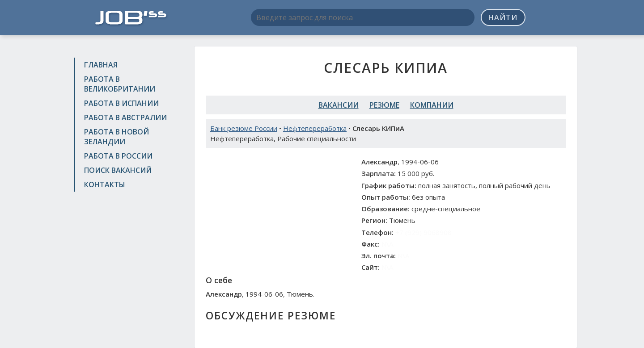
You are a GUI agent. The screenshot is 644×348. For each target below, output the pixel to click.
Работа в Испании (121, 103)
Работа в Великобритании (120, 84)
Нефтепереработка (315, 128)
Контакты (105, 184)
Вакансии (339, 105)
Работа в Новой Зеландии (117, 137)
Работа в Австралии (125, 117)
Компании (432, 105)
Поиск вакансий (118, 170)
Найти (503, 17)
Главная (101, 65)
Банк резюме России (244, 128)
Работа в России (118, 156)
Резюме (384, 105)
